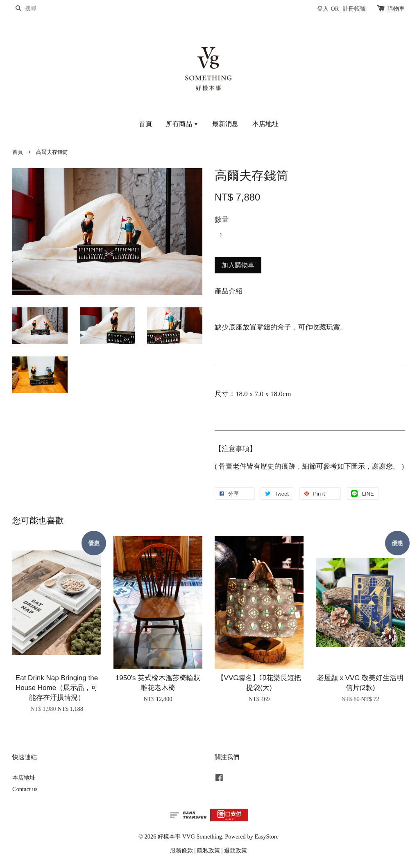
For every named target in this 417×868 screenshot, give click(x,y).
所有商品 (182, 124)
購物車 (396, 9)
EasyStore (266, 836)
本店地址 (265, 124)
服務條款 (181, 850)
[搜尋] (37, 9)
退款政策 (236, 850)
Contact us (25, 789)
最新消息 (225, 124)
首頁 (145, 124)
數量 (222, 220)
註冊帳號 (354, 9)
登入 (323, 9)
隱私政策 (208, 850)
